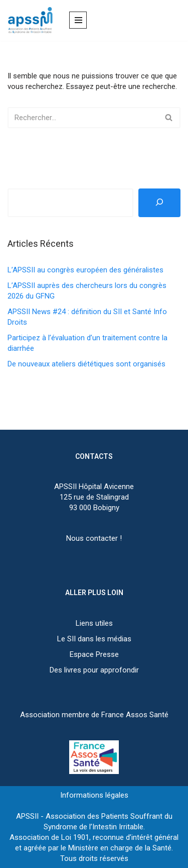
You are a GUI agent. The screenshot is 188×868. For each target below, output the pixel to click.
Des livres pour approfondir (94, 670)
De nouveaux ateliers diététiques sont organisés (86, 364)
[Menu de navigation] (78, 20)
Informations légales (94, 795)
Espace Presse (94, 654)
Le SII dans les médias (94, 639)
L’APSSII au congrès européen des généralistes (85, 270)
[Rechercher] (83, 118)
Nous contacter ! (94, 538)
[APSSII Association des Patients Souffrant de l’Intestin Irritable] (33, 20)
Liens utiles (94, 623)
